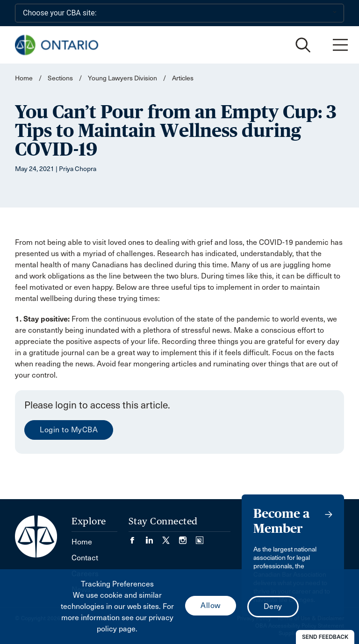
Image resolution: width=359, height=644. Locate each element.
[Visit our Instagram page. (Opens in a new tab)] (187, 537)
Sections (61, 78)
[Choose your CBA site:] (179, 13)
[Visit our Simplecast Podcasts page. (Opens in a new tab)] (200, 537)
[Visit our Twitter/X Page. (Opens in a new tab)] (171, 537)
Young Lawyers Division (122, 78)
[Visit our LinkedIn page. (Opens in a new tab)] (154, 537)
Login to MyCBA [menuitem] (69, 430)
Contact (85, 558)
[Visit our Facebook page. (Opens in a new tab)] (137, 537)
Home (24, 78)
